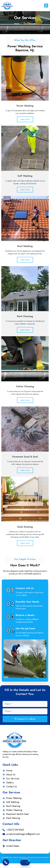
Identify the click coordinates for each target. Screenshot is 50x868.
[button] (46, 6)
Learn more (25, 124)
